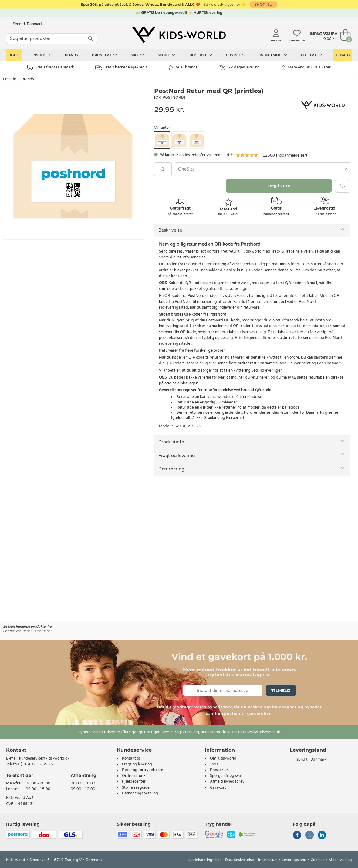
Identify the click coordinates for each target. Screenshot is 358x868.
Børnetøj (104, 55)
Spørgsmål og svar (226, 776)
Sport (167, 55)
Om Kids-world (223, 758)
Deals (14, 55)
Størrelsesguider (137, 787)
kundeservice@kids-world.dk (44, 758)
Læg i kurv (279, 186)
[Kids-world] (179, 35)
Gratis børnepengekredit (121, 68)
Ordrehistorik (134, 776)
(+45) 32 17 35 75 (37, 764)
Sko (137, 55)
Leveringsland (294, 860)
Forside (10, 79)
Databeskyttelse (240, 860)
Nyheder (42, 55)
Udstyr (236, 55)
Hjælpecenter (134, 781)
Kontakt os (131, 758)
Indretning (274, 55)
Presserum (219, 770)
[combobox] (263, 169)
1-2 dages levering (239, 67)
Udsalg (343, 55)
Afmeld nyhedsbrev (227, 781)
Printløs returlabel (17, 631)
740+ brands (183, 67)
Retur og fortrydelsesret (143, 770)
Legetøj (311, 55)
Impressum (268, 860)
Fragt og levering (177, 456)
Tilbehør (201, 55)
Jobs (214, 764)
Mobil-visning (340, 860)
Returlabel (43, 631)
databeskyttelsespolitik (259, 732)
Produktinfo (171, 442)
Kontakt (16, 750)
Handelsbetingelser (204, 860)
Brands (71, 55)
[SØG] (90, 39)
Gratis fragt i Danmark (51, 67)
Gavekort (218, 787)
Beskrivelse (170, 230)
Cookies (317, 860)
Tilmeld (281, 691)
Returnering (171, 469)
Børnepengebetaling (140, 793)
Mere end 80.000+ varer (306, 67)
